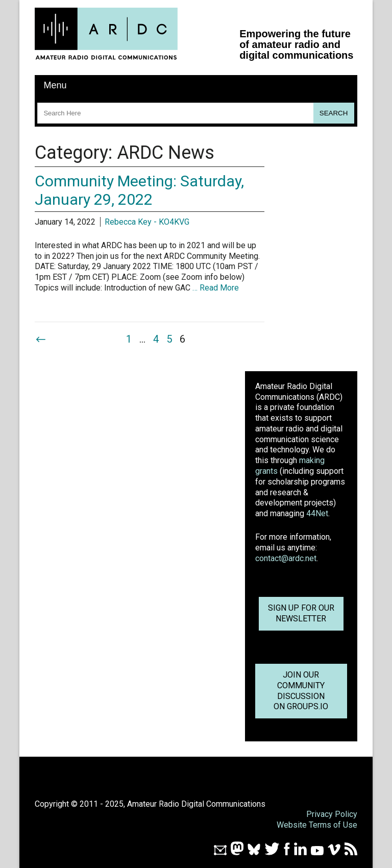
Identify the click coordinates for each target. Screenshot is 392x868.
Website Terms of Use (317, 825)
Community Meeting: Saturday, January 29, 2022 (139, 190)
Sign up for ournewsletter (301, 613)
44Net (317, 513)
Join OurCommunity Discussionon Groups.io (301, 691)
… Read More (216, 288)
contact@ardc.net (286, 558)
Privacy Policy (332, 814)
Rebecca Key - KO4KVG (147, 222)
